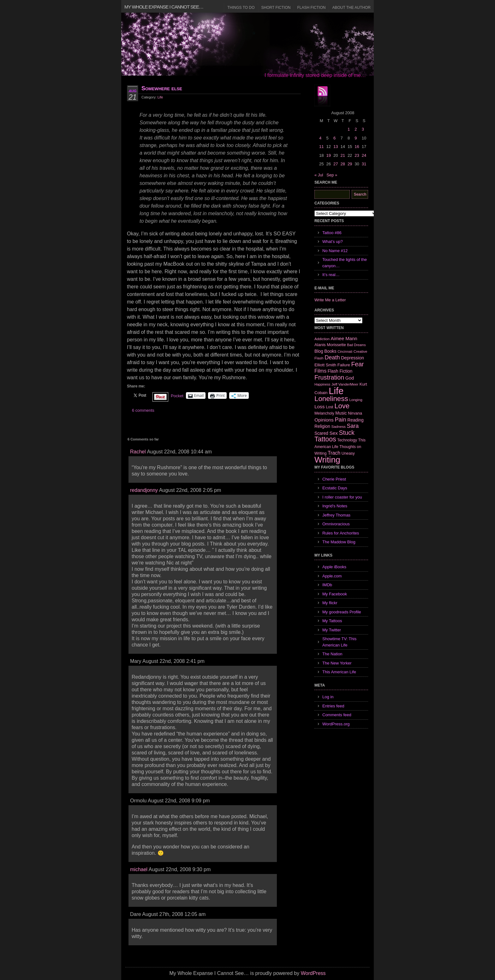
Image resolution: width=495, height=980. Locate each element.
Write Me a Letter (330, 300)
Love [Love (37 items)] (342, 406)
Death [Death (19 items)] (332, 357)
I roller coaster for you (342, 497)
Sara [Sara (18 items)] (353, 426)
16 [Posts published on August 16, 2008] (357, 147)
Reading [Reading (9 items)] (355, 420)
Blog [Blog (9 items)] (319, 351)
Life (160, 97)
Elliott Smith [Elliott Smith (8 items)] (325, 365)
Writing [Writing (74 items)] (327, 460)
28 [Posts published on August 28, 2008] (343, 164)
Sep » (332, 175)
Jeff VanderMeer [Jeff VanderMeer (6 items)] (345, 384)
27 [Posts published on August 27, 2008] (336, 164)
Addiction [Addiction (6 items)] (322, 339)
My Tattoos (332, 621)
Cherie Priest (334, 479)
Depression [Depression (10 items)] (352, 358)
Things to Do (241, 8)
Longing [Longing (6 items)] (356, 400)
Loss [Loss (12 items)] (320, 407)
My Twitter (332, 630)
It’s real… (331, 275)
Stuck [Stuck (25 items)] (347, 433)
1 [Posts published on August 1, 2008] (349, 129)
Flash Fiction (311, 8)
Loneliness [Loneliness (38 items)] (331, 399)
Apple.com (332, 576)
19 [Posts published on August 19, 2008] (328, 155)
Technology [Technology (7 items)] (347, 440)
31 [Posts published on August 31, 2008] (364, 164)
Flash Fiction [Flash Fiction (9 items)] (340, 371)
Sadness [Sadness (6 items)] (339, 426)
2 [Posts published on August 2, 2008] (356, 129)
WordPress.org (336, 724)
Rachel (138, 452)
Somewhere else (162, 88)
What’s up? (333, 242)
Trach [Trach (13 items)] (334, 453)
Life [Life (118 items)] (336, 391)
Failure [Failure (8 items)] (344, 365)
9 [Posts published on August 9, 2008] (356, 138)
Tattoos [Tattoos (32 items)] (325, 439)
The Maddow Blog (339, 542)
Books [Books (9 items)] (330, 351)
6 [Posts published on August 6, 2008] (334, 138)
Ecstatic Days (335, 488)
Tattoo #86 (332, 233)
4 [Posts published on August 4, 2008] (320, 138)
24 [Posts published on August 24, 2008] (364, 155)
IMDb (327, 585)
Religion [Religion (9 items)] (322, 426)
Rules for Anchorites (341, 533)
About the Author (351, 8)
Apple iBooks (334, 567)
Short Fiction (276, 8)
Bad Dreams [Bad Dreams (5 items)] (356, 345)
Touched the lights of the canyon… (345, 263)
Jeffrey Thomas (336, 515)
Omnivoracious (336, 524)
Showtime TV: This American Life (339, 642)
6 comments (143, 410)
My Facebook (335, 594)
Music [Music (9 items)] (341, 413)
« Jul (319, 175)
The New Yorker (337, 663)
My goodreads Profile (342, 612)
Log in (328, 697)
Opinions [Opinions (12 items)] (324, 420)
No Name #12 (335, 251)
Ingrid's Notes (335, 506)
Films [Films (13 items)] (320, 371)
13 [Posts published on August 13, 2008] (336, 147)
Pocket (177, 396)
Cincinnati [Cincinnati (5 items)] (345, 351)
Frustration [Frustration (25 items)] (329, 377)
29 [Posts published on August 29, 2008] (350, 164)
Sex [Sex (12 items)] (334, 433)
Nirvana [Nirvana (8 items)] (355, 413)
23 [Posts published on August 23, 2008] (357, 155)
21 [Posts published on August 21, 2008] (343, 155)
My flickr (330, 603)
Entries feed (333, 706)
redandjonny (144, 490)
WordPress (313, 973)
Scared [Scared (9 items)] (321, 433)
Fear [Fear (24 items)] (357, 364)
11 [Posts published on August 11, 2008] (321, 147)
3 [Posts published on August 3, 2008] (363, 129)
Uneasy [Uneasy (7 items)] (348, 453)
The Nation (332, 654)
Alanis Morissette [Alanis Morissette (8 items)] (330, 345)
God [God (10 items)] (350, 378)
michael (139, 869)
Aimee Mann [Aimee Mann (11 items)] (344, 338)
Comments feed (337, 715)
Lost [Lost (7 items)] (329, 407)
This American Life (339, 672)
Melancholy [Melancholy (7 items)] (324, 413)
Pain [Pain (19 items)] (340, 420)
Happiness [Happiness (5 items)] (322, 384)
